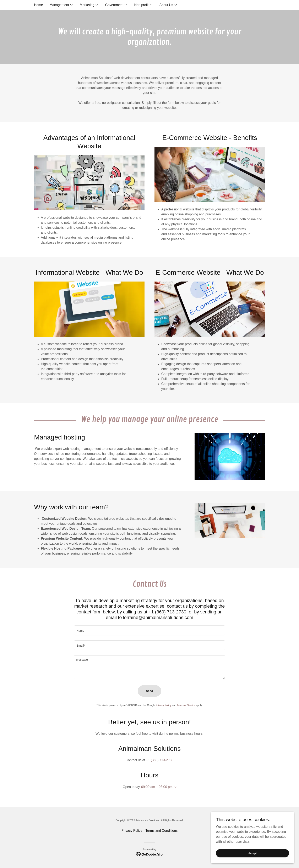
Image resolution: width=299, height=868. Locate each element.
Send (149, 691)
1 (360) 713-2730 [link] (161, 760)
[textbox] (149, 630)
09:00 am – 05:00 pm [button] (157, 787)
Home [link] (39, 5)
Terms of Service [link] (186, 705)
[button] (61, 5)
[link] (150, 854)
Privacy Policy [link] (164, 705)
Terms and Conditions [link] (161, 831)
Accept (252, 853)
